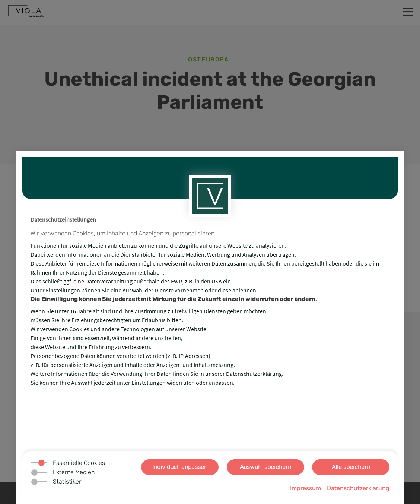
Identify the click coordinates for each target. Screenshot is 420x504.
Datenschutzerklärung (358, 488)
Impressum (306, 488)
